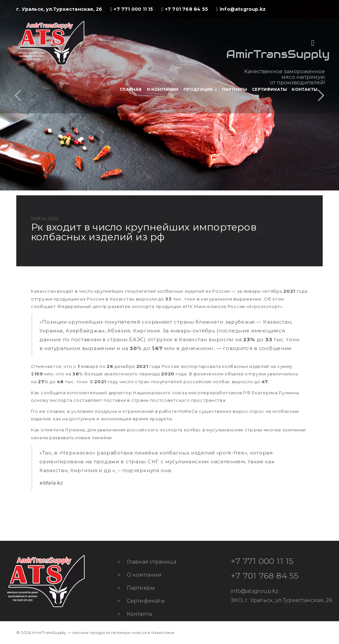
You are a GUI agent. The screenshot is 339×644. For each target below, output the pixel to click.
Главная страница (152, 562)
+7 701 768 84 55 (265, 576)
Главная (131, 89)
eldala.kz (51, 483)
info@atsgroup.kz (255, 591)
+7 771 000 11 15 (262, 561)
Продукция (200, 89)
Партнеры (235, 89)
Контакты (305, 89)
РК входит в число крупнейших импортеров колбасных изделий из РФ (144, 232)
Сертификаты (269, 89)
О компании (163, 89)
